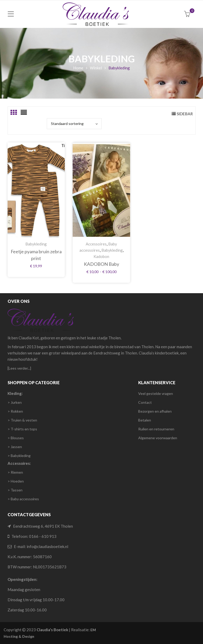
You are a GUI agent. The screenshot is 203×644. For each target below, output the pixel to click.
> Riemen (15, 472)
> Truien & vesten (22, 420)
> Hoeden (16, 481)
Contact (145, 402)
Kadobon (101, 256)
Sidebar (185, 114)
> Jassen (15, 447)
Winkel (96, 68)
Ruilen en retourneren (156, 429)
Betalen (145, 420)
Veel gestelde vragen (156, 393)
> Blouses (16, 438)
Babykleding (36, 244)
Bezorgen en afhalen (155, 411)
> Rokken (15, 411)
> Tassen (15, 490)
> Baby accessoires (23, 499)
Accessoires (96, 244)
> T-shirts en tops (22, 429)
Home (78, 68)
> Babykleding (19, 456)
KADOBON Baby (101, 264)
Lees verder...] (20, 368)
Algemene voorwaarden (158, 438)
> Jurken (15, 402)
